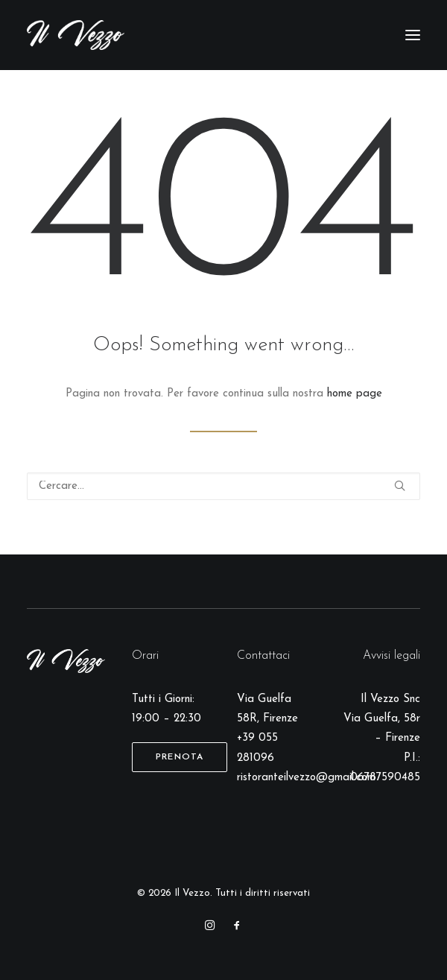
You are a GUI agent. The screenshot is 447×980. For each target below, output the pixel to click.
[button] (413, 35)
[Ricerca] (223, 486)
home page (355, 394)
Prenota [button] (180, 757)
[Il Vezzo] (76, 35)
